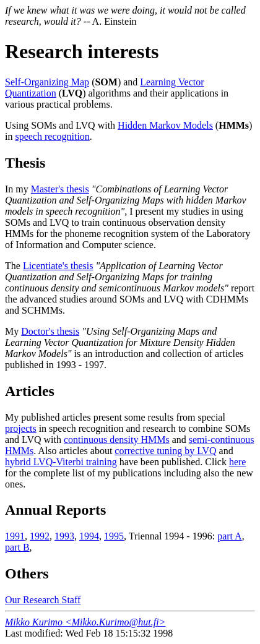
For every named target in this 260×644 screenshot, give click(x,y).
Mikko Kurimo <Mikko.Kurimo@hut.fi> (85, 622)
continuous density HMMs (117, 440)
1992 (40, 536)
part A (230, 536)
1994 (89, 536)
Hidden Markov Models (165, 125)
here (238, 462)
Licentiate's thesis (58, 266)
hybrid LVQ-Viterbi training (61, 462)
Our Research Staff (43, 600)
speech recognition (52, 136)
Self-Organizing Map (47, 82)
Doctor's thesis (50, 331)
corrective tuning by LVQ (165, 451)
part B (17, 547)
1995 (114, 536)
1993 (64, 536)
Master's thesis (60, 189)
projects (21, 428)
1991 (15, 536)
